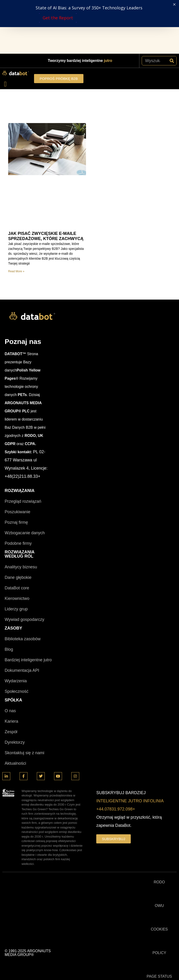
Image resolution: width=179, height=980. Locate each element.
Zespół (11, 678)
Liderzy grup (16, 555)
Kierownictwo (17, 545)
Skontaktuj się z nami (24, 699)
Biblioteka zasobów (23, 585)
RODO (159, 828)
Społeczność (17, 638)
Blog (9, 596)
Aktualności (15, 710)
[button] (5, 30)
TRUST (159, 946)
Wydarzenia (16, 627)
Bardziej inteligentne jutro (28, 606)
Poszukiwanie (17, 458)
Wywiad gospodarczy (24, 566)
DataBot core (17, 534)
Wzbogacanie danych (25, 479)
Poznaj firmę (16, 469)
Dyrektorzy (15, 689)
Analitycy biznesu (21, 513)
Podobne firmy (18, 490)
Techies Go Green (159, 970)
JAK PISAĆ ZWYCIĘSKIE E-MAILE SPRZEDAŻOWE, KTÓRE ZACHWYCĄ (46, 182)
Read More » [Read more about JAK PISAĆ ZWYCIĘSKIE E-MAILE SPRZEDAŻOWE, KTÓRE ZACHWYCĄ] (16, 218)
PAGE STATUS (159, 923)
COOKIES (159, 876)
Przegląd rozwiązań (23, 448)
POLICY (159, 899)
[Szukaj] (172, 7)
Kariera (11, 668)
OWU (159, 852)
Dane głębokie (18, 524)
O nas (10, 657)
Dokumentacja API (22, 617)
